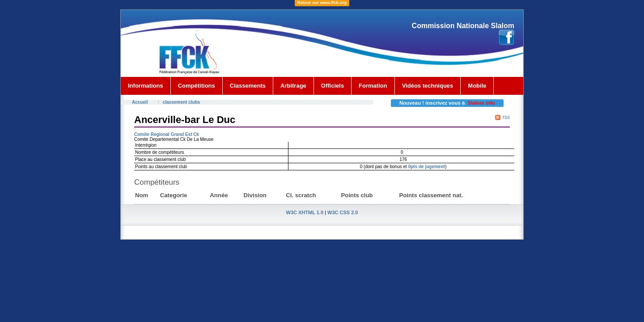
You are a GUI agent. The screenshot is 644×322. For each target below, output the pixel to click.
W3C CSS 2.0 (343, 212)
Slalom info (481, 103)
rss (506, 117)
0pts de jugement (427, 167)
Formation (373, 86)
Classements (248, 86)
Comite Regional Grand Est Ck (167, 134)
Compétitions (197, 86)
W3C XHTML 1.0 (305, 212)
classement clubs (181, 102)
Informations (146, 86)
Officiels (333, 86)
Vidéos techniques (428, 86)
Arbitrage (293, 86)
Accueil (140, 102)
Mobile (477, 86)
